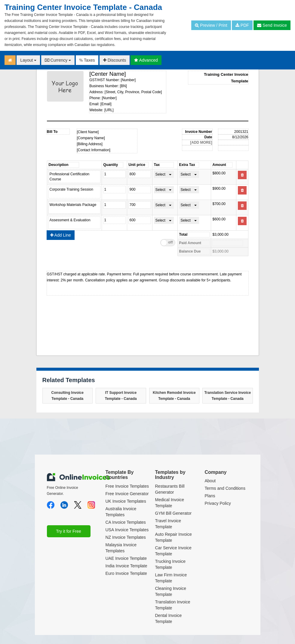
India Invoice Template (126, 566)
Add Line (61, 235)
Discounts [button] (115, 60)
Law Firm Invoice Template (171, 578)
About (210, 481)
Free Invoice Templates (127, 486)
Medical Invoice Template (170, 503)
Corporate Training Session (74, 192)
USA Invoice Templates (127, 530)
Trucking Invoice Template (170, 564)
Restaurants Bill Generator (170, 489)
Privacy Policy (218, 503)
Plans (210, 496)
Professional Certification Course (74, 177)
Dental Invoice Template (169, 618)
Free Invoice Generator (127, 494)
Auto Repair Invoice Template (174, 537)
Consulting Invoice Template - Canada (68, 396)
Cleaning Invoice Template (171, 591)
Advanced (146, 60)
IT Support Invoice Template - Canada (121, 396)
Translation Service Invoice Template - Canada (227, 396)
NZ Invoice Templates (126, 537)
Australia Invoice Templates (121, 512)
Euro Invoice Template (126, 573)
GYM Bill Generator (173, 513)
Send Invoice (272, 25)
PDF (242, 25)
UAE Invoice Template (126, 558)
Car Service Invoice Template (173, 551)
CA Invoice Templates (126, 522)
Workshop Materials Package (74, 207)
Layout (28, 60)
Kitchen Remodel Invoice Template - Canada (174, 396)
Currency (58, 60)
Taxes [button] (87, 60)
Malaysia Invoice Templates (121, 548)
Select (160, 174)
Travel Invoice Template (168, 524)
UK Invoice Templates (126, 501)
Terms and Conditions (225, 488)
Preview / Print (211, 25)
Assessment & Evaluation (74, 223)
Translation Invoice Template (173, 605)
